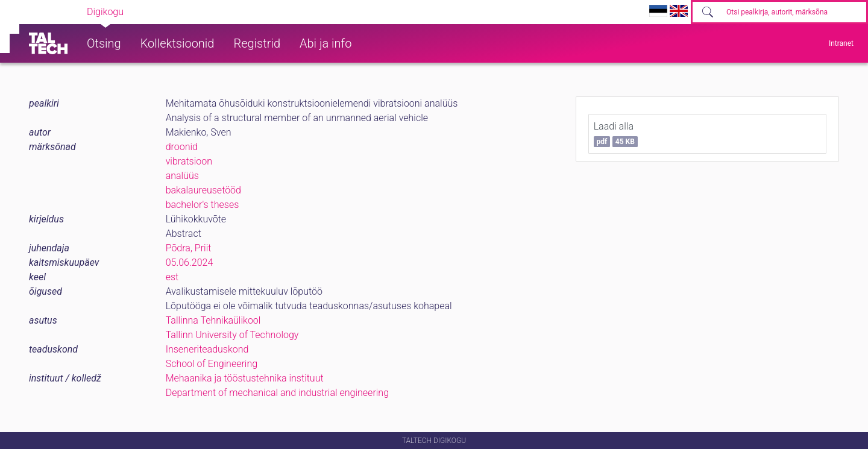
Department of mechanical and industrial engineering (277, 393)
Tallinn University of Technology (232, 335)
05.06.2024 (190, 262)
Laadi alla (616, 134)
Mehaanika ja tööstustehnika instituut (245, 378)
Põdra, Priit (189, 248)
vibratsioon (189, 161)
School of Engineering (212, 364)
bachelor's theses (203, 205)
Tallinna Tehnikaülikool (213, 320)
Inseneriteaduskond (207, 349)
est (172, 277)
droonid (182, 147)
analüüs (182, 176)
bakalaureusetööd (203, 190)
